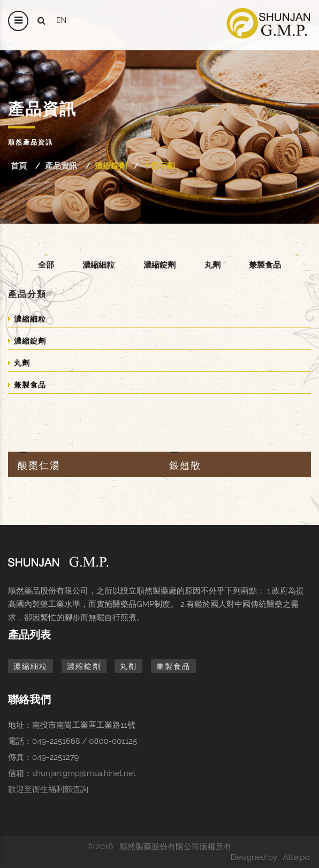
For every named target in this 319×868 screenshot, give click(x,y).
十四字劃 (159, 166)
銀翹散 (185, 465)
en (61, 20)
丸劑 (212, 265)
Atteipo (296, 857)
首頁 (19, 166)
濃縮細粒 (98, 265)
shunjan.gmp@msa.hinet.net (84, 773)
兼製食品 (265, 265)
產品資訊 (61, 166)
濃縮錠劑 (111, 166)
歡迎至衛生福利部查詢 (48, 789)
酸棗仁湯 (39, 465)
